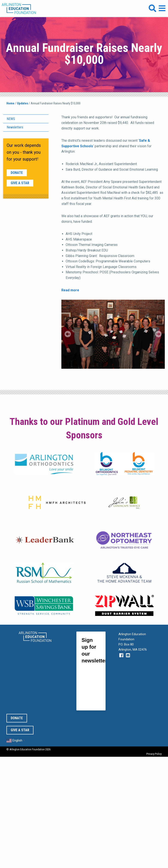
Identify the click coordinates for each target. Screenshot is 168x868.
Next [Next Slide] (158, 334)
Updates (23, 103)
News (11, 119)
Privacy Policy (154, 754)
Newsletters (15, 127)
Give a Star (20, 183)
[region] (113, 334)
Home (10, 103)
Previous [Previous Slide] (68, 334)
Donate (17, 173)
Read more (70, 290)
